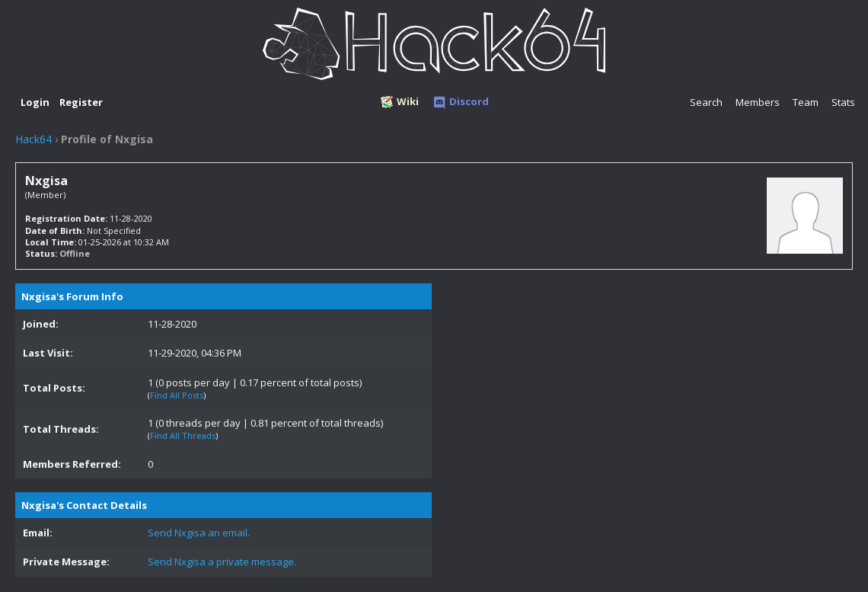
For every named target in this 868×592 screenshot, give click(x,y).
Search (706, 102)
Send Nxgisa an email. (199, 533)
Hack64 (34, 139)
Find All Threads (183, 435)
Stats (843, 102)
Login (35, 102)
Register (81, 102)
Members (758, 102)
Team (806, 102)
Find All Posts (177, 395)
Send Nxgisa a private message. (222, 562)
